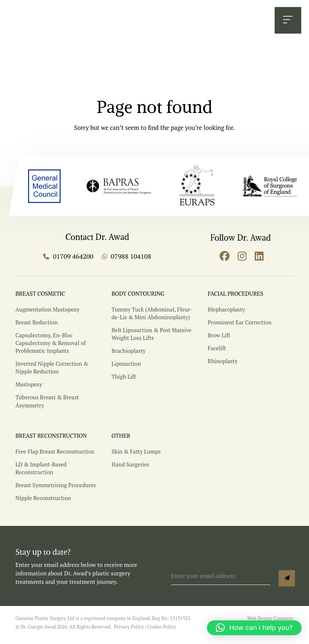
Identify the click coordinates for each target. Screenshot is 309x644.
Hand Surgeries (130, 469)
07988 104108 (155, 21)
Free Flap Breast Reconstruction (54, 456)
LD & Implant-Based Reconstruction (41, 473)
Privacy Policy (129, 631)
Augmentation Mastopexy (47, 312)
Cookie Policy (161, 631)
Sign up (287, 583)
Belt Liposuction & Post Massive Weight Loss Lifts (151, 337)
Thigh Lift (124, 379)
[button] (254, 628)
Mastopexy (29, 386)
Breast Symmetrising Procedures (55, 490)
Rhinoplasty (222, 363)
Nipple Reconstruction (43, 502)
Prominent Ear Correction (239, 325)
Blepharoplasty (226, 312)
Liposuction (126, 366)
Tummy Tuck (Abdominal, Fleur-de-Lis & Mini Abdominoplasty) (151, 316)
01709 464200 (99, 21)
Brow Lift (219, 338)
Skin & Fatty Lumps (136, 456)
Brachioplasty (128, 353)
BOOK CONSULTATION (223, 21)
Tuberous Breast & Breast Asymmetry (47, 403)
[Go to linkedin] (259, 256)
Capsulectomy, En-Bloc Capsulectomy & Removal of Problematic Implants (50, 345)
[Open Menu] (287, 21)
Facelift (217, 351)
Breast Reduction (36, 325)
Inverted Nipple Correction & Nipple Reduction (51, 370)
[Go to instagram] (242, 256)
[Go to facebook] (225, 256)
